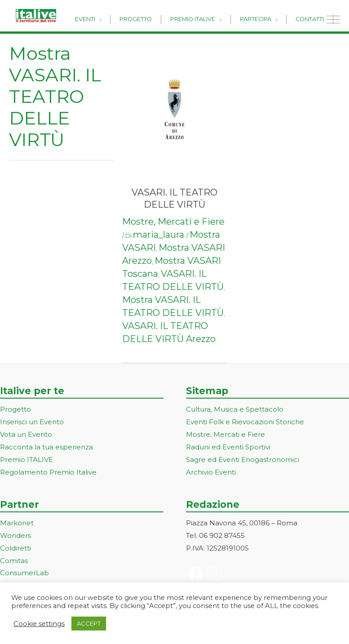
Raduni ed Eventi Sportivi (228, 447)
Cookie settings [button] (39, 624)
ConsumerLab (24, 573)
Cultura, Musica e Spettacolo (235, 409)
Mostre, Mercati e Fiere (173, 222)
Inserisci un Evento (32, 422)
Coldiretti (15, 548)
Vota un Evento (26, 434)
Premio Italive (209, 19)
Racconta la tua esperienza (46, 447)
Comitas (14, 561)
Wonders (15, 535)
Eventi (114, 19)
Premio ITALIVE (27, 460)
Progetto (159, 19)
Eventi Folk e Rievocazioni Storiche (245, 422)
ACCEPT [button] (89, 623)
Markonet (17, 523)
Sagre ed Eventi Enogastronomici (243, 460)
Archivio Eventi (211, 472)
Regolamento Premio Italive (48, 472)
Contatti (313, 19)
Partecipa (265, 19)
